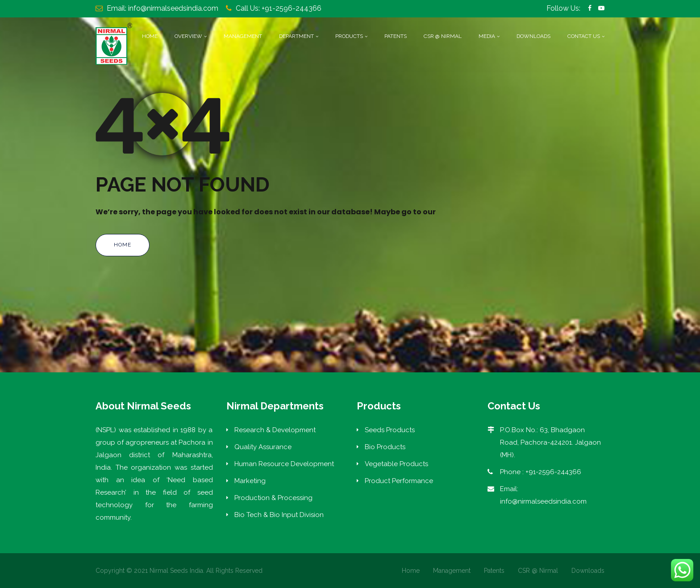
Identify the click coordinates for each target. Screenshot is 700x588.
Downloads (533, 36)
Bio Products (385, 447)
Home (150, 36)
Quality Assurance (263, 447)
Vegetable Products (396, 464)
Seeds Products (390, 430)
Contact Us (584, 36)
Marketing (250, 481)
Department (296, 36)
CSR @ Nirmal (443, 36)
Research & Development (275, 430)
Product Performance (399, 481)
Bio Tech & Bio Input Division (279, 515)
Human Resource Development (284, 464)
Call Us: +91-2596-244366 (279, 8)
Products (349, 36)
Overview (188, 36)
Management (243, 36)
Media (487, 36)
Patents (396, 36)
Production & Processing (273, 498)
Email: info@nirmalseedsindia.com (162, 8)
